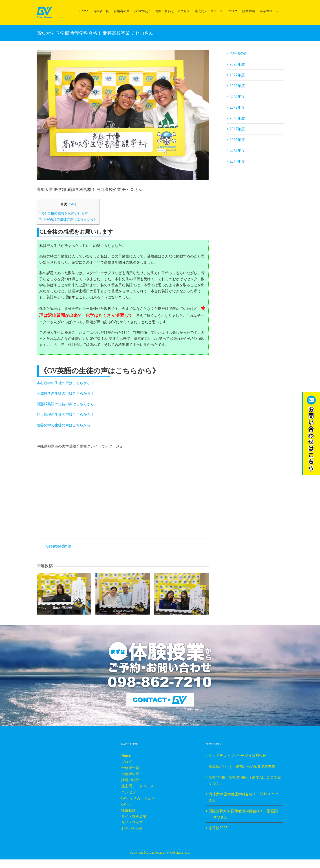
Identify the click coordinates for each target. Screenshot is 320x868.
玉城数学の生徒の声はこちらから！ (65, 393)
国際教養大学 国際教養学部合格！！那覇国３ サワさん (243, 814)
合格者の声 (238, 53)
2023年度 (237, 64)
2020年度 (237, 96)
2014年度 (237, 161)
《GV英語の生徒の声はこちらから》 (68, 219)
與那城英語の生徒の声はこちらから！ (67, 404)
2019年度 (237, 107)
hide (72, 204)
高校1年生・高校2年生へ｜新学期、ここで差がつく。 (245, 780)
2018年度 (237, 118)
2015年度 (237, 150)
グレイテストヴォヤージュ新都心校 (237, 756)
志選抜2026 (218, 828)
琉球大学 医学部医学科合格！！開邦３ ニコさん (244, 797)
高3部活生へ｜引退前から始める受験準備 (242, 766)
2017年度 (237, 129)
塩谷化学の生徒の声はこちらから (64, 425)
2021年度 (237, 86)
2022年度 (237, 75)
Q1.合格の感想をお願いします (63, 213)
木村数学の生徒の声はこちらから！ (65, 383)
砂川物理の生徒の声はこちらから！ (65, 414)
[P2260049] (123, 115)
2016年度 (237, 140)
